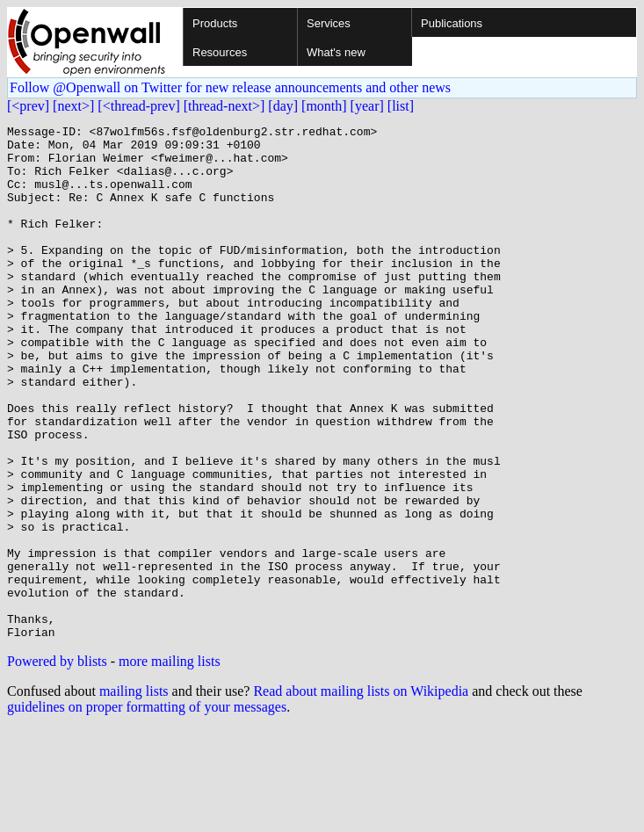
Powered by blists (57, 764)
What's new (336, 52)
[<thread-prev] (138, 106)
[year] (367, 106)
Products (215, 23)
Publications (452, 23)
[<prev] (28, 106)
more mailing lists (170, 764)
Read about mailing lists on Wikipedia (361, 794)
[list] (401, 106)
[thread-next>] (224, 106)
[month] (324, 106)
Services (329, 23)
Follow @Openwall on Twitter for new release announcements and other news (230, 87)
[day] (283, 106)
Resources (220, 52)
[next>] (73, 106)
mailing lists (134, 794)
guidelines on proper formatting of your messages (147, 810)
